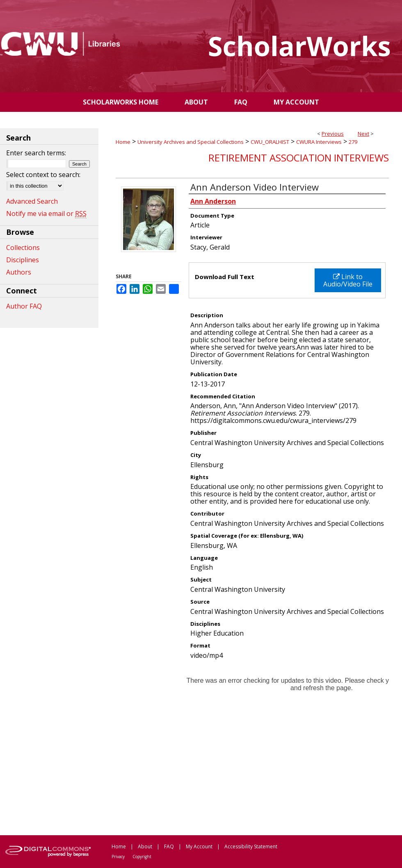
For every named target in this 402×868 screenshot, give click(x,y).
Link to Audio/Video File (348, 280)
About (145, 846)
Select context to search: (43, 175)
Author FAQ (24, 306)
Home (123, 142)
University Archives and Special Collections (191, 142)
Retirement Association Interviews (299, 158)
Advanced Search (32, 201)
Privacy (118, 857)
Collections (23, 248)
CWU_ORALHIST (270, 142)
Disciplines (23, 260)
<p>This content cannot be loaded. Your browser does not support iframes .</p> (252, 747)
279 (353, 142)
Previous (333, 134)
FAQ (169, 846)
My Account (199, 846)
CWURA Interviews (319, 142)
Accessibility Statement (251, 846)
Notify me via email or (46, 214)
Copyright (142, 857)
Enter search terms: (36, 153)
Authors (19, 272)
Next (363, 134)
